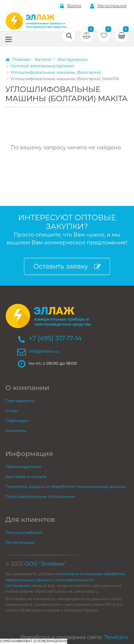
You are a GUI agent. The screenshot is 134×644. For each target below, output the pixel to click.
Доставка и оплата (26, 476)
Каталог (43, 59)
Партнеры (17, 420)
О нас (12, 411)
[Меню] (9, 39)
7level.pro (116, 637)
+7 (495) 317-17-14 (55, 338)
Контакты (16, 430)
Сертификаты (20, 401)
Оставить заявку (67, 267)
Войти (71, 6)
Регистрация (108, 6)
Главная (18, 59)
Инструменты (72, 59)
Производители (23, 466)
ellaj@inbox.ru (44, 351)
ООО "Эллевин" (45, 564)
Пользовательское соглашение (40, 496)
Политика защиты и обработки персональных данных (66, 486)
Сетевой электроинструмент (42, 66)
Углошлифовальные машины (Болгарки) (56, 72)
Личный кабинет (24, 532)
